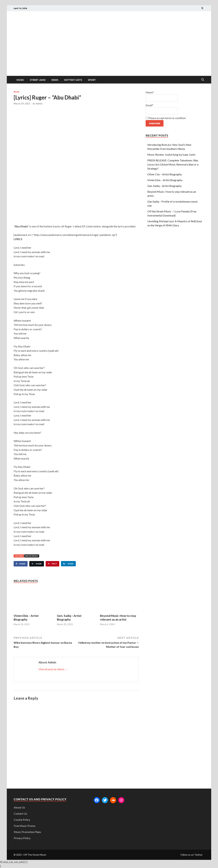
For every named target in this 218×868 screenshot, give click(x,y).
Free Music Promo (25, 826)
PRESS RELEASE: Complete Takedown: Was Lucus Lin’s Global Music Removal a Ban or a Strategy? (173, 164)
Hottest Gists (73, 80)
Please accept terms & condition (166, 118)
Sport (92, 80)
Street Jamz (38, 80)
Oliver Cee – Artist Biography (165, 174)
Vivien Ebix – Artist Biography (26, 618)
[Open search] (203, 80)
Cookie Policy (22, 820)
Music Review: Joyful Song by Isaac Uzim (171, 155)
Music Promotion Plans (27, 832)
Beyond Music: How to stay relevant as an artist (118, 618)
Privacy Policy (22, 838)
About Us (19, 807)
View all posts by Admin (53, 669)
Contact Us (20, 813)
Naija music (32, 556)
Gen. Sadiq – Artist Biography (69, 618)
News (55, 80)
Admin (39, 104)
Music (20, 80)
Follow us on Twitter (192, 855)
